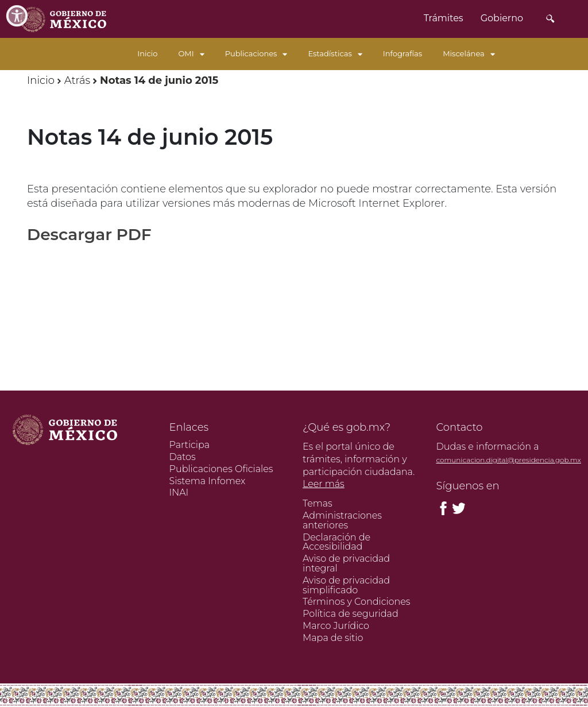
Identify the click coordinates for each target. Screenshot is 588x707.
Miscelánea (469, 53)
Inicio (147, 53)
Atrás (77, 80)
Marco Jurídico (336, 626)
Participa (190, 445)
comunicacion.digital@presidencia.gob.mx (509, 460)
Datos (183, 457)
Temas (318, 503)
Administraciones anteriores (342, 520)
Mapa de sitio (333, 638)
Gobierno (502, 18)
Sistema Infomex (208, 481)
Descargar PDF (89, 234)
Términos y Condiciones (356, 602)
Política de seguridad (351, 614)
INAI (179, 492)
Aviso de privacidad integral (346, 563)
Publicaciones (256, 53)
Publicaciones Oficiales (221, 469)
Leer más (324, 484)
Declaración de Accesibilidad (336, 542)
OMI (191, 53)
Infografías (403, 53)
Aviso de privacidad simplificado (346, 585)
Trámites (444, 18)
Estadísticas (335, 53)
